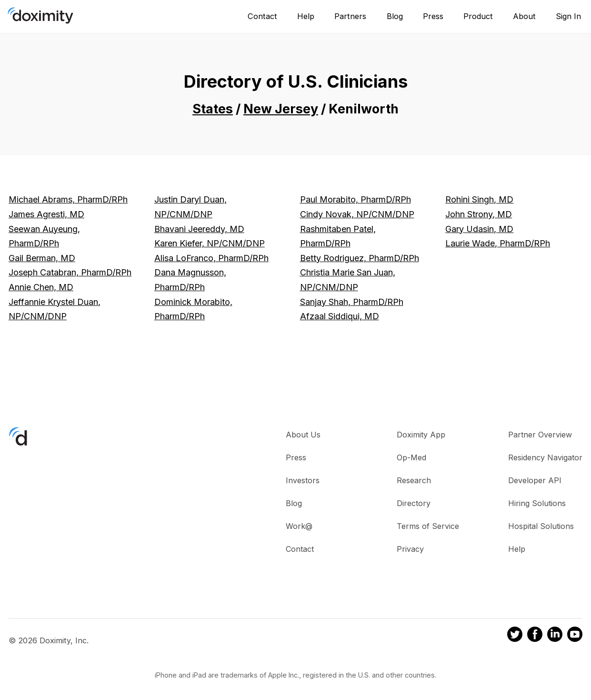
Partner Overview (540, 435)
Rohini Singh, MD (479, 199)
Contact (262, 16)
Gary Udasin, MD (479, 229)
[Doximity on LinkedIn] (555, 636)
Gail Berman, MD (42, 258)
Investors (303, 480)
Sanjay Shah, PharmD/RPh (352, 302)
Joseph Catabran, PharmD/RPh (70, 272)
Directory (414, 503)
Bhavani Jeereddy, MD (199, 229)
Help (306, 16)
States (213, 109)
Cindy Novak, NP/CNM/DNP (357, 214)
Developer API (535, 480)
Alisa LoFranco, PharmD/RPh (211, 258)
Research (414, 480)
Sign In (568, 16)
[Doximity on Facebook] (535, 636)
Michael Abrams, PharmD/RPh (68, 199)
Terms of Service (428, 526)
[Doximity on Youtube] (575, 636)
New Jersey (281, 109)
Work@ (299, 526)
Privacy (410, 549)
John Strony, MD (479, 214)
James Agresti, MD (46, 214)
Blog (395, 16)
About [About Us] (524, 16)
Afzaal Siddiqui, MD (340, 316)
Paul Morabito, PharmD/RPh (356, 199)
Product (478, 16)
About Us (303, 435)
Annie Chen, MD (41, 287)
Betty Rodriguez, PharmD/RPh (360, 258)
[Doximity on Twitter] (515, 636)
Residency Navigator (545, 457)
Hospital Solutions (541, 526)
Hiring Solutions (537, 503)
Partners (350, 16)
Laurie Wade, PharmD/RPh (498, 243)
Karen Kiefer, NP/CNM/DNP (210, 243)
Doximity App (421, 435)
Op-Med (411, 457)
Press (433, 16)
